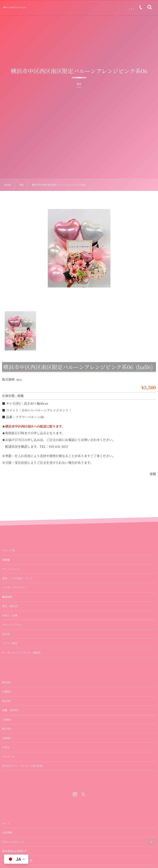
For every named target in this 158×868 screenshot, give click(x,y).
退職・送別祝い (11, 710)
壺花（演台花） (11, 606)
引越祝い (7, 692)
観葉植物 (7, 597)
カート (6, 823)
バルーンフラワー (12, 625)
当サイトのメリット (13, 842)
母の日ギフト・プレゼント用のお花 (22, 766)
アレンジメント (11, 569)
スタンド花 (8, 550)
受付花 (6, 634)
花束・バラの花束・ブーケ (17, 578)
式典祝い (7, 738)
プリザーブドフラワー (15, 588)
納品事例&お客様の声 (14, 851)
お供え (6, 747)
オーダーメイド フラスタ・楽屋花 (21, 653)
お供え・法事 (10, 615)
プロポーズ (8, 757)
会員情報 (7, 833)
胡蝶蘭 (6, 560)
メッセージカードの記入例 (17, 860)
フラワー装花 (10, 643)
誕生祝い (7, 729)
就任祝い (7, 701)
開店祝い (7, 682)
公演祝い (7, 719)
